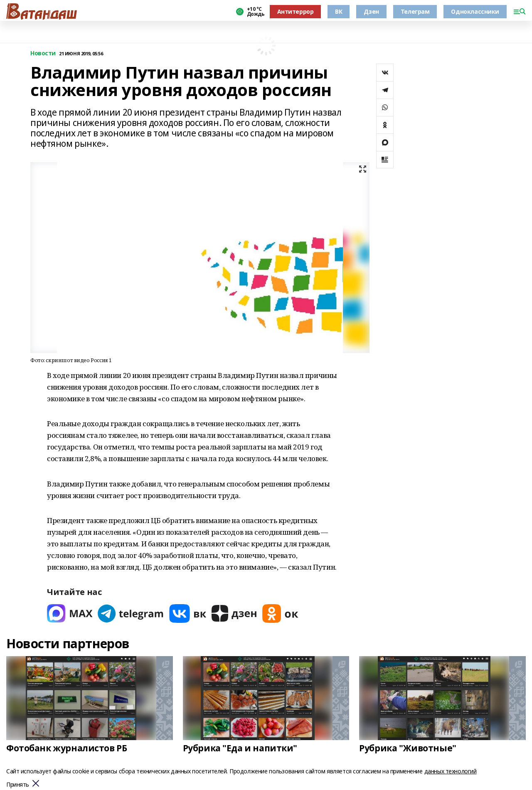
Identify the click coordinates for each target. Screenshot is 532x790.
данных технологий (451, 771)
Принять (18, 785)
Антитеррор (296, 11)
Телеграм (415, 11)
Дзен (371, 11)
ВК (339, 11)
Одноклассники (475, 11)
